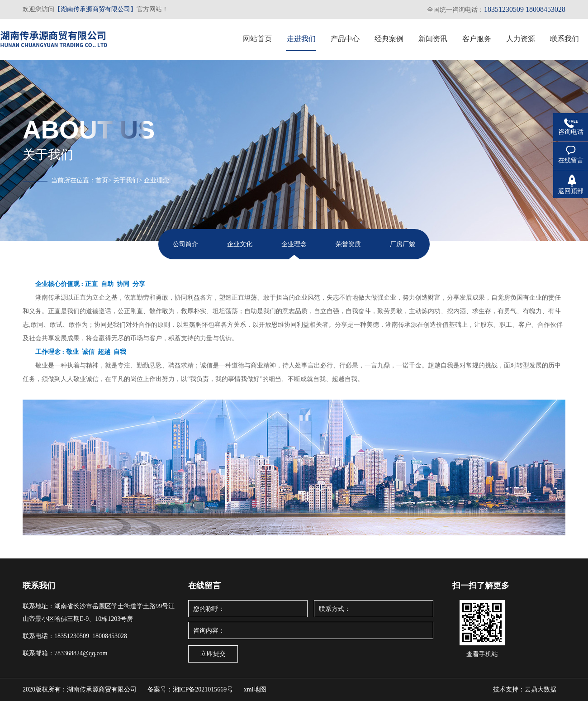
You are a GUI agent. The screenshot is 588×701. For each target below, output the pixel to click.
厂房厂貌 (403, 244)
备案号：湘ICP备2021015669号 (190, 689)
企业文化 (240, 244)
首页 (102, 180)
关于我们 (126, 180)
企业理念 (156, 180)
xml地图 (255, 689)
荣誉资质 (348, 244)
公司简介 (185, 244)
